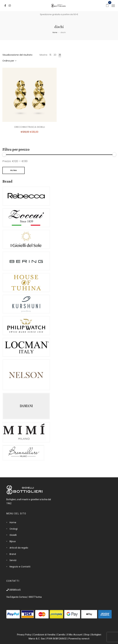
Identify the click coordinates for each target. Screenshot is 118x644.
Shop (87, 635)
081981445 (14, 590)
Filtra (14, 170)
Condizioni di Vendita (44, 635)
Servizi (13, 560)
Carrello (61, 635)
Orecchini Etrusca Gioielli (29, 127)
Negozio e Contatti (20, 567)
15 (50, 55)
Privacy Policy (24, 635)
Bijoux (13, 541)
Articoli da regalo (19, 548)
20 (55, 55)
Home (55, 32)
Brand (13, 554)
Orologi (14, 529)
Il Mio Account (75, 635)
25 (60, 55)
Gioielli (13, 535)
